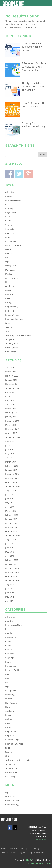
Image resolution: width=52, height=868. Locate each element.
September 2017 (13, 437)
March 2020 (11, 372)
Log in (8, 792)
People (8, 290)
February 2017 (12, 466)
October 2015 (11, 531)
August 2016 (11, 490)
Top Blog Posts (12, 343)
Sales (8, 323)
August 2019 (11, 392)
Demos (8, 237)
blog (7, 204)
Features (14, 849)
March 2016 (11, 511)
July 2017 (9, 445)
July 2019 (9, 396)
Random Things (12, 315)
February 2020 (12, 376)
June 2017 (10, 450)
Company (35, 849)
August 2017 (11, 441)
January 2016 (11, 519)
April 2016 (10, 507)
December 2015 (12, 523)
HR (7, 258)
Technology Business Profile (18, 335)
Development (11, 241)
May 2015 (10, 552)
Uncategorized (12, 348)
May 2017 (10, 454)
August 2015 (11, 540)
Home (4, 849)
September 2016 (13, 486)
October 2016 (11, 482)
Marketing (10, 270)
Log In (22, 853)
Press (8, 298)
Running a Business (14, 319)
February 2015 (12, 560)
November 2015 (12, 527)
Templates (10, 339)
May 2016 (10, 503)
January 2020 (11, 380)
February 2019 (12, 413)
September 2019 (13, 388)
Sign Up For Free (37, 853)
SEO (7, 331)
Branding (9, 208)
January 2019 (11, 417)
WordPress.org (12, 805)
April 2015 (10, 556)
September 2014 (13, 580)
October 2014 (11, 576)
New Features (11, 278)
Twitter (19, 174)
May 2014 (10, 597)
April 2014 (10, 601)
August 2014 (11, 585)
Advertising (10, 192)
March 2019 (11, 409)
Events (8, 249)
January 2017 (11, 470)
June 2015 (10, 548)
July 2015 (9, 544)
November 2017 (12, 429)
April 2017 (10, 458)
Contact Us (41, 840)
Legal (8, 262)
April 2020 (10, 368)
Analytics (9, 196)
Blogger (28, 174)
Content (9, 225)
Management (11, 266)
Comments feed (12, 801)
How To (9, 254)
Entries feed (11, 797)
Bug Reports (11, 213)
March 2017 (11, 462)
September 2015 (13, 535)
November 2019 (12, 384)
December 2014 (12, 568)
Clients (8, 217)
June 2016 (10, 499)
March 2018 (11, 425)
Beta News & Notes (14, 200)
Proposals (10, 311)
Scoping (9, 327)
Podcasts (9, 294)
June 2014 (10, 593)
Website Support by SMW (39, 863)
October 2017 (11, 433)
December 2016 (12, 474)
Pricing (8, 303)
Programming (11, 307)
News (8, 282)
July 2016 (9, 494)
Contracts (10, 229)
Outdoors (9, 286)
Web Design (11, 352)
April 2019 (10, 404)
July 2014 (9, 589)
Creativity (9, 233)
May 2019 (10, 400)
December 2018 (12, 421)
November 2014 (12, 572)
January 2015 (11, 564)
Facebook (9, 174)
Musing (9, 274)
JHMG (28, 860)
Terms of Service (9, 853)
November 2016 (12, 478)
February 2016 (12, 515)
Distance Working (13, 245)
